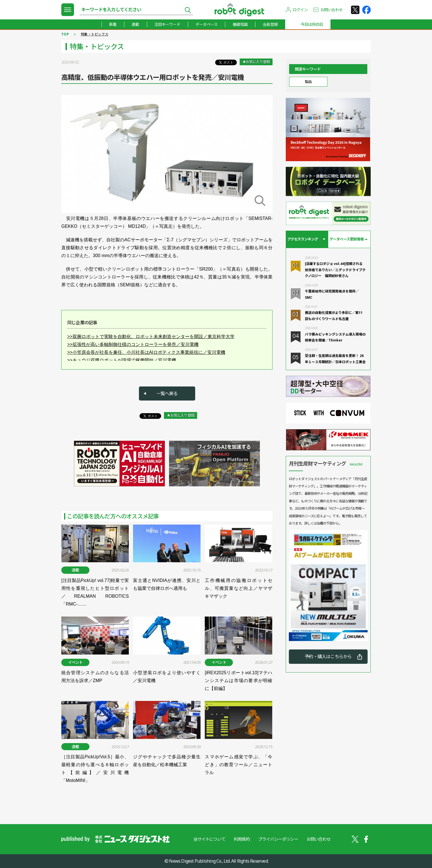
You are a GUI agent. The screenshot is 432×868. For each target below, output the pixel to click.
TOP (65, 34)
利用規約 (242, 839)
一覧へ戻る (167, 393)
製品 (308, 82)
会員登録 (270, 24)
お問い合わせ (331, 10)
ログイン (300, 10)
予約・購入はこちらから (328, 656)
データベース (206, 24)
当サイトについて (209, 839)
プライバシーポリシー (278, 839)
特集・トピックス (94, 34)
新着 (113, 24)
